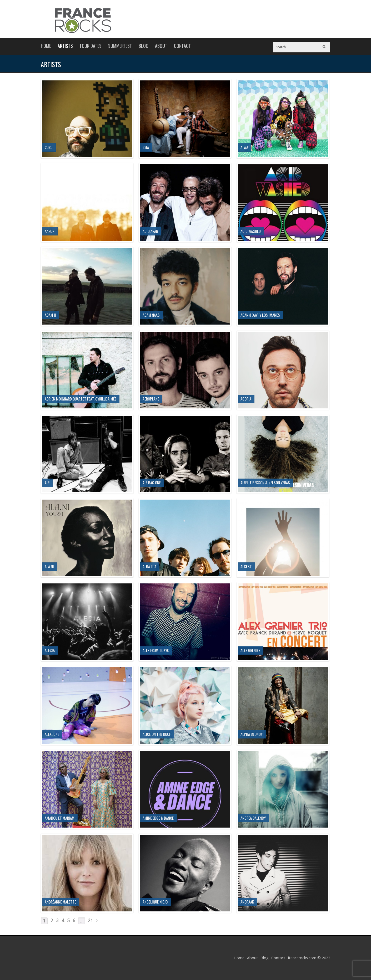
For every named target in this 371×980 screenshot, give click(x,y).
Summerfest (120, 46)
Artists (65, 46)
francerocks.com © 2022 (309, 958)
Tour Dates (91, 46)
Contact (182, 46)
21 (91, 920)
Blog (144, 46)
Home (46, 46)
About (161, 46)
